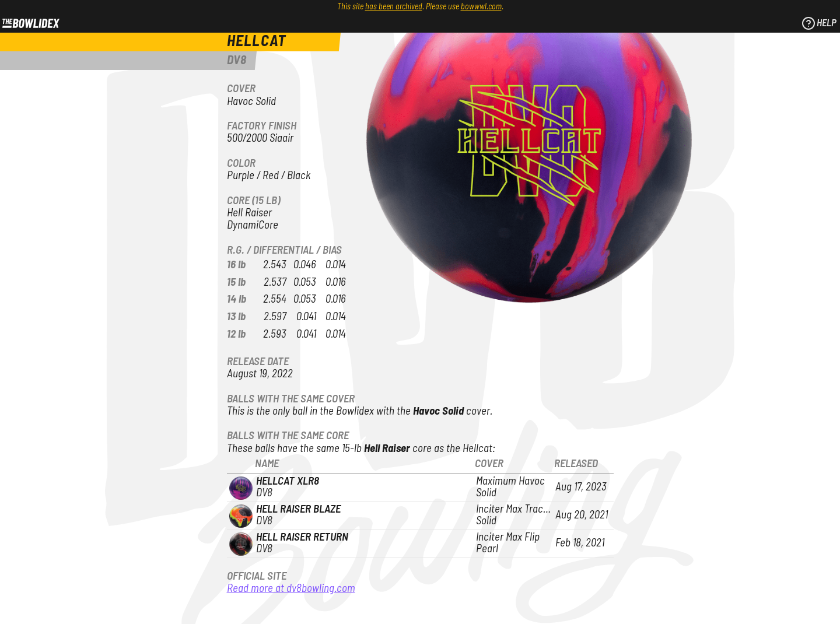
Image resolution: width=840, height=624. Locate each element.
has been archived (394, 7)
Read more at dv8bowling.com (291, 589)
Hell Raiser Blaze (298, 509)
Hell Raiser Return (302, 537)
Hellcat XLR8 (288, 481)
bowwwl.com (481, 7)
